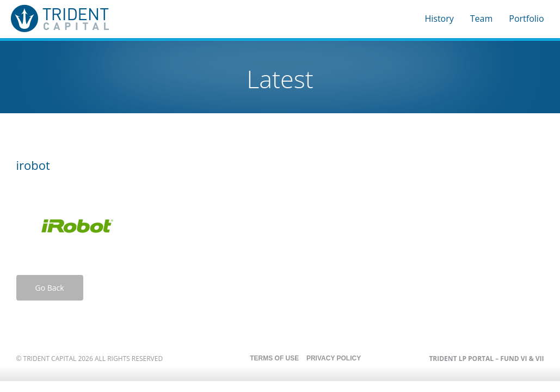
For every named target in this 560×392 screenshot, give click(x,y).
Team (482, 19)
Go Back (50, 288)
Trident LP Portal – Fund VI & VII (486, 359)
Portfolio (526, 19)
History (439, 19)
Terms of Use (274, 358)
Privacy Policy (334, 358)
